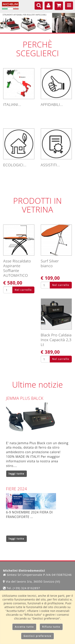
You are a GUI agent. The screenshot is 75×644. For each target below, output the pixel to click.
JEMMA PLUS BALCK (25, 398)
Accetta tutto (24, 627)
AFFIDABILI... (52, 104)
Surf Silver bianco (50, 263)
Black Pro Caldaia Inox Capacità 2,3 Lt (56, 340)
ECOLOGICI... (15, 165)
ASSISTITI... (50, 165)
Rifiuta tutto (51, 627)
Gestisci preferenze (38, 636)
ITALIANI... (12, 104)
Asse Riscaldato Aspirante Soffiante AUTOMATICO (17, 268)
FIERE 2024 (16, 489)
